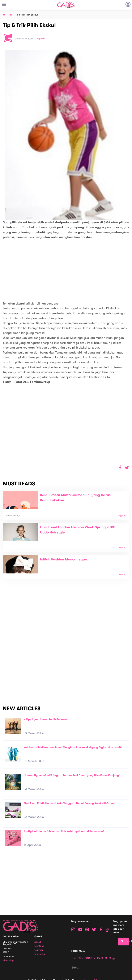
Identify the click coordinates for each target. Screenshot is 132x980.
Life (10, 15)
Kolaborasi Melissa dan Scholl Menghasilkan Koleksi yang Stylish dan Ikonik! (73, 747)
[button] (127, 468)
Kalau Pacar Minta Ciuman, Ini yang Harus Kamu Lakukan (75, 498)
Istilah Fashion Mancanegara (64, 559)
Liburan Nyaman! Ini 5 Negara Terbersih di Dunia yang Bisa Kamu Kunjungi (72, 775)
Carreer (39, 950)
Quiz (74, 958)
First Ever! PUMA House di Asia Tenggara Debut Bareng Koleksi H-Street (69, 803)
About (38, 942)
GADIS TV (90, 958)
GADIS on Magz (106, 958)
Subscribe (125, 941)
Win (81, 958)
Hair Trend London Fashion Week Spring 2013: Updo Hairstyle (78, 530)
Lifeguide (40, 39)
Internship (40, 954)
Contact (39, 946)
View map (8, 961)
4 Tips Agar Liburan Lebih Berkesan (46, 719)
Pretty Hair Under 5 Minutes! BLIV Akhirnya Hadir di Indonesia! (64, 831)
